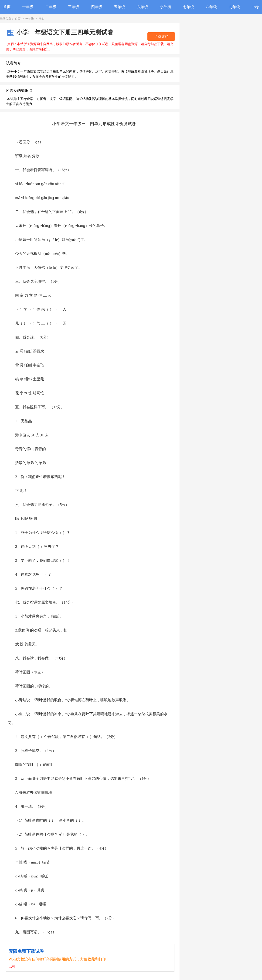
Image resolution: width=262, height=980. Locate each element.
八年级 (211, 7)
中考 (255, 7)
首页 (7, 7)
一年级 (28, 7)
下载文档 (161, 37)
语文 (41, 19)
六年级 (143, 7)
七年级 (188, 7)
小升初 (165, 7)
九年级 (234, 7)
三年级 (74, 7)
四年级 (97, 7)
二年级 (51, 7)
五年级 (119, 7)
